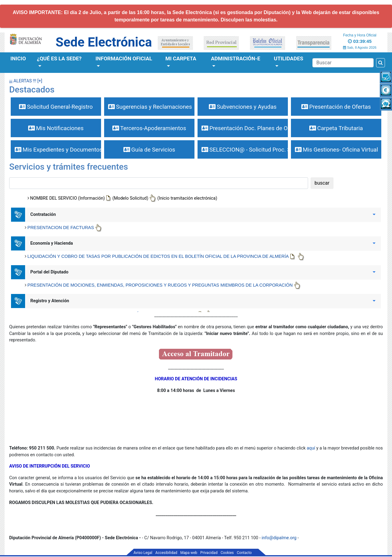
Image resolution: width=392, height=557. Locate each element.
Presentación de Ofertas (336, 107)
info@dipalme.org (279, 538)
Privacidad (209, 553)
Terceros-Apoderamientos (149, 128)
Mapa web (189, 553)
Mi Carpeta (181, 58)
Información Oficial (124, 58)
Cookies (227, 553)
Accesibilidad (166, 553)
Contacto (244, 553)
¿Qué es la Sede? (59, 58)
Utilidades (288, 58)
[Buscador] (343, 63)
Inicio (18, 58)
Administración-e (236, 58)
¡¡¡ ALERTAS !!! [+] (26, 81)
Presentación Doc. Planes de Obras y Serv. (245, 128)
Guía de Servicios (149, 150)
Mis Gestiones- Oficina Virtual (336, 150)
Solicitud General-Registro (56, 107)
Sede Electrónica (104, 42)
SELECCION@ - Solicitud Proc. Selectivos (245, 150)
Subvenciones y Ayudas (243, 107)
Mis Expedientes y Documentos (58, 150)
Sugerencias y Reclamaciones (150, 107)
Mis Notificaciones (56, 128)
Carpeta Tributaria (336, 128)
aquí (312, 448)
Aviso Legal (143, 553)
